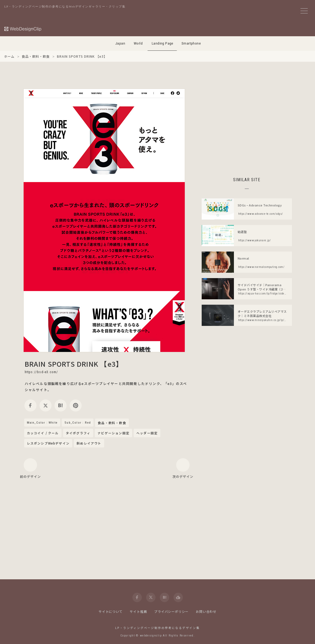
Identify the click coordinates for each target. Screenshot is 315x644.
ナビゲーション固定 (113, 433)
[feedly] (178, 597)
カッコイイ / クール (43, 433)
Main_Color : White (42, 423)
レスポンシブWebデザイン (48, 443)
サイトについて (111, 611)
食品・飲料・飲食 (112, 423)
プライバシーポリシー (171, 611)
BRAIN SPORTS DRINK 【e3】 (74, 364)
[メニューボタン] (304, 11)
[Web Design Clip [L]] (23, 29)
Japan (120, 43)
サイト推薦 (138, 611)
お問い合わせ (206, 611)
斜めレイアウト (89, 443)
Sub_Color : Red (78, 423)
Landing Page (163, 43)
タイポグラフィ (78, 433)
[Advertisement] (247, 126)
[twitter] (46, 405)
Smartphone (191, 43)
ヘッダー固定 (147, 433)
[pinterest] (76, 405)
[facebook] (30, 405)
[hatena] (61, 405)
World (138, 43)
